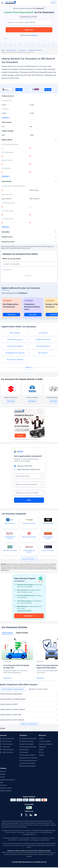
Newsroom (42, 747)
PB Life (41, 752)
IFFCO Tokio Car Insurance (10, 550)
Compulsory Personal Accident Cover (32, 307)
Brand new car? (29, 35)
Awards (41, 750)
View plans (11, 315)
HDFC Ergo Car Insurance (29, 537)
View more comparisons (29, 724)
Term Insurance (8, 744)
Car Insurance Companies (15, 359)
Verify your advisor (6, 788)
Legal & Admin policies (7, 780)
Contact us (3, 785)
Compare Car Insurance (35, 50)
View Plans (19, 90)
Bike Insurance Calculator (28, 766)
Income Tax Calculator (27, 744)
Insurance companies (46, 744)
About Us (3, 771)
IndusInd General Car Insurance (29, 551)
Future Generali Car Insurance (10, 538)
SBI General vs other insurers (38, 689)
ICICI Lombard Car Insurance (48, 538)
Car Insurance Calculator (15, 346)
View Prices (29, 30)
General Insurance (8, 739)
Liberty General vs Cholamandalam (13, 699)
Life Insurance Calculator (27, 755)
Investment (6, 747)
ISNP (2, 782)
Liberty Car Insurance (48, 550)
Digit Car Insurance (48, 523)
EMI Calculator (24, 750)
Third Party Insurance (43, 346)
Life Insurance (7, 741)
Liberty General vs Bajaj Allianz (11, 694)
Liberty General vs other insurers (13, 689)
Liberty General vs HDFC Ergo (11, 715)
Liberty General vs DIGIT (9, 704)
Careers (2, 777)
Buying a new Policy (24, 466)
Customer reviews (45, 741)
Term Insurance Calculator (28, 747)
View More (6, 118)
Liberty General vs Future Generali (12, 709)
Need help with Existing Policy (28, 469)
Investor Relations (6, 791)
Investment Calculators (29, 739)
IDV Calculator (43, 353)
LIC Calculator (24, 752)
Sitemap (3, 774)
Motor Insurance (12, 50)
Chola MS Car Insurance (29, 523)
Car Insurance (22, 50)
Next (29, 500)
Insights (41, 755)
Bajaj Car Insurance (10, 523)
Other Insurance (8, 752)
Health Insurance (8, 750)
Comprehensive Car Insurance (15, 353)
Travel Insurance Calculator (28, 760)
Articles (41, 739)
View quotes (11, 401)
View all (29, 367)
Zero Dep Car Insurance (15, 339)
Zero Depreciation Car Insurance (11, 305)
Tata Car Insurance (32, 397)
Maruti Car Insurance (11, 397)
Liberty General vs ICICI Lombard (12, 720)
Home (3, 50)
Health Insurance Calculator (28, 758)
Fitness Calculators (28, 741)
